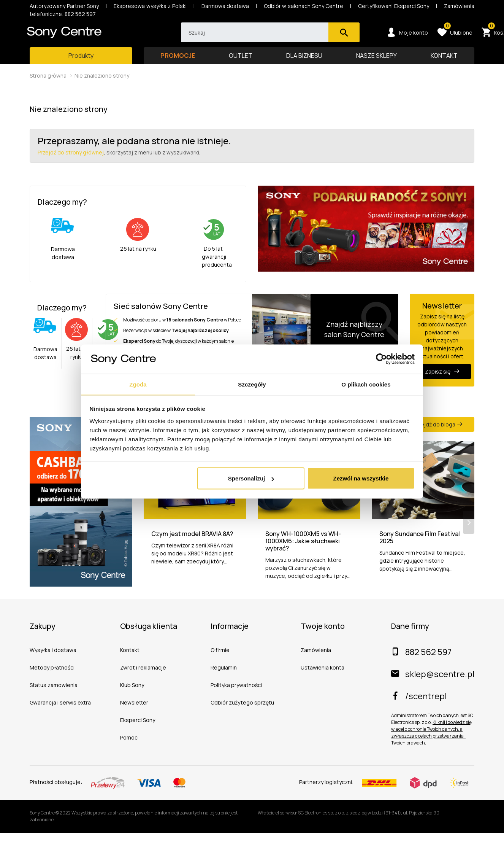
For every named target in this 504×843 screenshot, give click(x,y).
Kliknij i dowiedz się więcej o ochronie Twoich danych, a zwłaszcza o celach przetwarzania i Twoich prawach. (431, 743)
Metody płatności (52, 678)
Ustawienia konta (323, 678)
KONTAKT (444, 63)
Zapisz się (442, 379)
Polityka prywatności (236, 695)
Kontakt (130, 660)
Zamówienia (316, 660)
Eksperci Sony (138, 730)
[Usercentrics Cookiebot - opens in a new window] (381, 359)
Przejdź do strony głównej (71, 160)
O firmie (220, 660)
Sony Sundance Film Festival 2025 (420, 548)
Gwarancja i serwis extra (60, 713)
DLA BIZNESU (304, 63)
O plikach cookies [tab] (366, 384)
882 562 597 (421, 662)
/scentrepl (419, 706)
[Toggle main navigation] (81, 63)
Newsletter (134, 713)
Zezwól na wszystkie (361, 478)
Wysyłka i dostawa (53, 660)
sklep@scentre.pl (433, 684)
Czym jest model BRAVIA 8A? (192, 544)
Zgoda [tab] (138, 384)
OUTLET (241, 63)
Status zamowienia (54, 695)
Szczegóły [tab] (252, 384)
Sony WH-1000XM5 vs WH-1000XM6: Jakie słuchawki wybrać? (303, 552)
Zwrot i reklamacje (143, 678)
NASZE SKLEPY (376, 63)
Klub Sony (132, 695)
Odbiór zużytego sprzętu (242, 713)
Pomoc (129, 748)
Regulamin (224, 678)
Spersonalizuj (251, 478)
